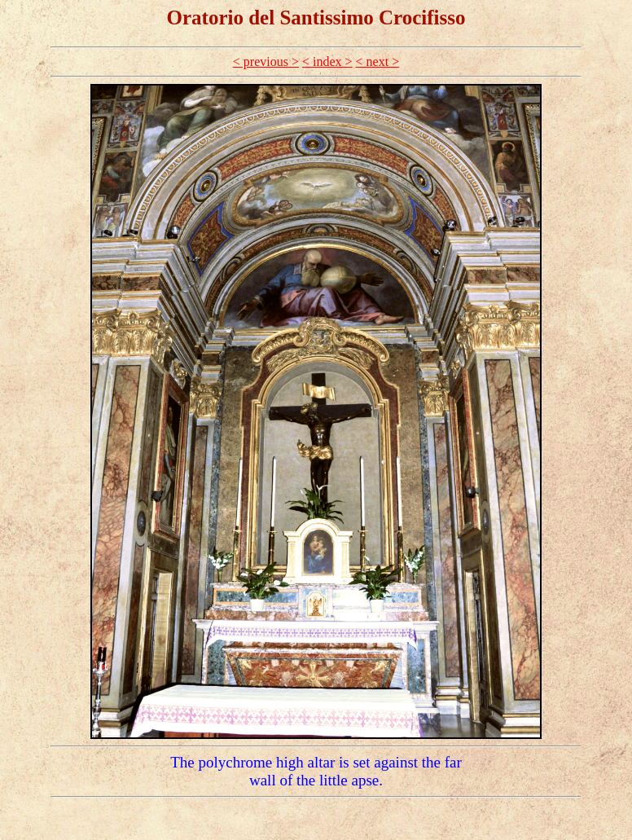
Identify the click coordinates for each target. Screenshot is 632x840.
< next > (378, 62)
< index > (327, 62)
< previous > (266, 62)
